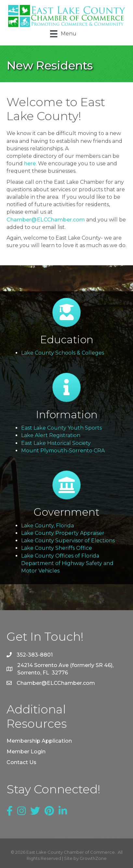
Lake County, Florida (47, 526)
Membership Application (39, 741)
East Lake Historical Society (56, 443)
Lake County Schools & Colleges (63, 353)
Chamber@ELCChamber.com (46, 220)
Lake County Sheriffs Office (57, 548)
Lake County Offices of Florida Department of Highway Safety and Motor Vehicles (67, 563)
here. (30, 164)
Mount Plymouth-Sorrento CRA (63, 451)
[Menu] (63, 34)
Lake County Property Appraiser (63, 533)
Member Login (26, 752)
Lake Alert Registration (51, 435)
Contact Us (21, 762)
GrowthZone (93, 858)
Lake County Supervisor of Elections (68, 541)
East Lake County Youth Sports (61, 428)
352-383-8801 (35, 655)
